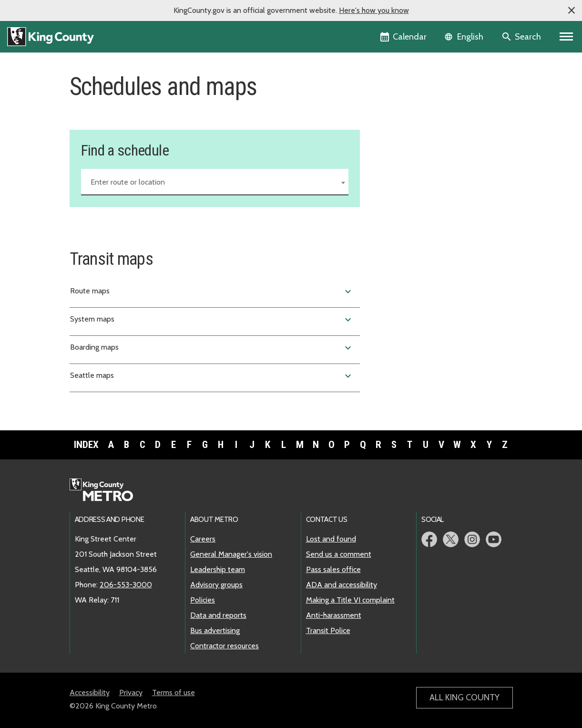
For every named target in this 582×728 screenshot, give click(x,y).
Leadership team (218, 569)
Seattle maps (212, 376)
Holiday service (405, 130)
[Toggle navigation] (567, 37)
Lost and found (331, 539)
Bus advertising (215, 630)
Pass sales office (333, 569)
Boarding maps (212, 348)
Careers (203, 539)
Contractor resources (225, 646)
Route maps (212, 291)
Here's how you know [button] (374, 10)
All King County (465, 697)
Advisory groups (216, 585)
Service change (404, 114)
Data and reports (218, 615)
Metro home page (107, 490)
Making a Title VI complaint (350, 600)
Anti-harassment (334, 615)
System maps (212, 320)
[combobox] (215, 182)
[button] (572, 10)
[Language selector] (465, 37)
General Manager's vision (231, 554)
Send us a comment (339, 554)
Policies (203, 600)
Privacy (131, 692)
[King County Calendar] (404, 37)
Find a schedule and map (423, 99)
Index (86, 445)
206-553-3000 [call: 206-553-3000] (126, 585)
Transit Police (328, 630)
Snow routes (401, 145)
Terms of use (174, 692)
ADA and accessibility (342, 585)
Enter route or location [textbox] (128, 182)
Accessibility (90, 692)
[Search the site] (522, 37)
